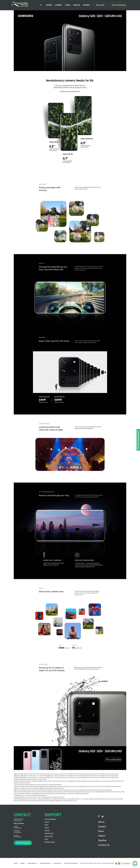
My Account (100, 5)
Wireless (77, 5)
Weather (102, 840)
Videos (102, 836)
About (101, 822)
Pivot (112, 863)
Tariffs (16, 863)
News (101, 831)
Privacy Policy (57, 863)
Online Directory (49, 833)
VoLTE (46, 839)
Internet (59, 5)
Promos (49, 5)
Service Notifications (119, 5)
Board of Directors (23, 843)
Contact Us (104, 845)
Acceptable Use (32, 863)
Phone (68, 5)
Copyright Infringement (71, 863)
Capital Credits (49, 836)
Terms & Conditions (45, 863)
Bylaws (23, 863)
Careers (102, 827)
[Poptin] (135, 863)
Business (87, 5)
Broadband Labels (50, 842)
